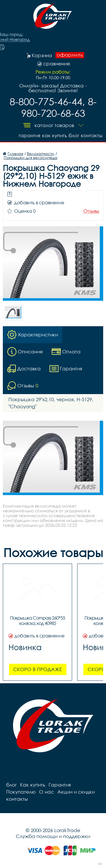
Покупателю (21, 792)
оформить (70, 55)
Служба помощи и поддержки (53, 836)
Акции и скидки (76, 792)
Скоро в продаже (38, 669)
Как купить (55, 135)
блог (74, 135)
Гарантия (30, 135)
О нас (46, 792)
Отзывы (91, 211)
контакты (92, 135)
